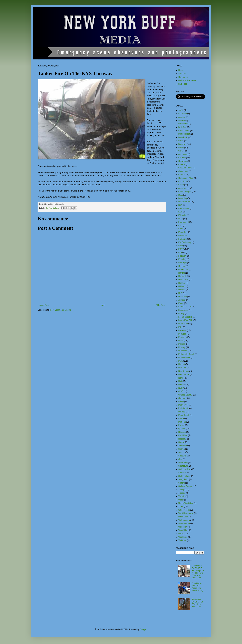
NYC (180, 381)
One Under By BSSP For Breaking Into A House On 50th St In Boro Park (198, 572)
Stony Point (183, 479)
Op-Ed (181, 391)
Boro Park (183, 137)
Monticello (183, 351)
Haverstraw (183, 280)
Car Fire (49, 208)
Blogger (143, 629)
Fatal (181, 246)
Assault (182, 120)
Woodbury (183, 527)
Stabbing (182, 473)
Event (181, 229)
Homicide (182, 297)
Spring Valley (184, 469)
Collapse (182, 175)
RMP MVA (183, 435)
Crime (181, 185)
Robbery (182, 439)
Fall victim (183, 236)
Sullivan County (185, 486)
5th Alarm (183, 114)
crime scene (184, 188)
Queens (182, 429)
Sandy (181, 442)
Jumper (182, 300)
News (181, 378)
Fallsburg (182, 239)
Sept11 (181, 452)
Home (102, 305)
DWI (180, 205)
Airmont (182, 117)
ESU (180, 225)
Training (182, 493)
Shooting (182, 456)
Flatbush (182, 256)
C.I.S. (181, 151)
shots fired (183, 462)
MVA (180, 361)
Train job (182, 490)
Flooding (182, 259)
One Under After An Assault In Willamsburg (197, 587)
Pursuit (181, 425)
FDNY (181, 249)
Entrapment (183, 222)
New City (182, 368)
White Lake (183, 517)
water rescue (184, 510)
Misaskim (182, 337)
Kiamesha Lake (185, 307)
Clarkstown (183, 171)
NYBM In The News (187, 80)
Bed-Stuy (182, 127)
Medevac (182, 330)
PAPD (181, 401)
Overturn (182, 398)
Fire (180, 252)
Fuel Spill (182, 263)
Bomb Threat (184, 134)
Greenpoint (183, 269)
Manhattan (183, 324)
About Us (182, 74)
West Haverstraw (186, 513)
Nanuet (182, 364)
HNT (180, 293)
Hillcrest (182, 290)
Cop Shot (182, 181)
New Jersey (184, 371)
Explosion (183, 232)
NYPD (181, 385)
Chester (182, 164)
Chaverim (183, 161)
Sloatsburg (183, 466)
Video (181, 506)
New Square (184, 374)
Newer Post (44, 305)
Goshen (182, 266)
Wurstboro (183, 537)
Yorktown (182, 540)
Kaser (181, 303)
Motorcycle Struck (186, 354)
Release (182, 432)
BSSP (181, 148)
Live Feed (183, 84)
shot (180, 459)
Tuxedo (182, 496)
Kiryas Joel (183, 310)
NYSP (181, 388)
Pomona (182, 422)
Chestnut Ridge (185, 168)
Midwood (182, 334)
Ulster (181, 500)
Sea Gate (183, 446)
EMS (181, 219)
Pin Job (182, 412)
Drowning (183, 198)
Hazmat (182, 283)
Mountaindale (184, 357)
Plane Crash (184, 415)
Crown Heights (185, 192)
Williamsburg (184, 520)
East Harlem (184, 208)
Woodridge (183, 530)
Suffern (56, 208)
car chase (183, 154)
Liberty (181, 313)
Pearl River (183, 405)
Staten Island (184, 476)
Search (181, 449)
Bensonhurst (184, 131)
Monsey (182, 347)
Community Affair (186, 178)
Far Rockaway (185, 242)
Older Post (160, 305)
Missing (182, 341)
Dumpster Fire (185, 202)
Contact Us (183, 77)
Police (181, 418)
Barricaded (183, 124)
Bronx (181, 141)
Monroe (182, 344)
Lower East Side (186, 320)
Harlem (182, 273)
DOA (181, 195)
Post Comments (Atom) (60, 310)
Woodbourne (184, 523)
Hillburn (182, 286)
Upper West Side (186, 503)
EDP (180, 212)
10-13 (181, 110)
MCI (180, 327)
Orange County (185, 395)
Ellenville (182, 215)
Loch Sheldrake (185, 317)
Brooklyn (182, 144)
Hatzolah (182, 276)
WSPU (181, 534)
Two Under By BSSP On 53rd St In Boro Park (198, 603)
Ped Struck (183, 408)
